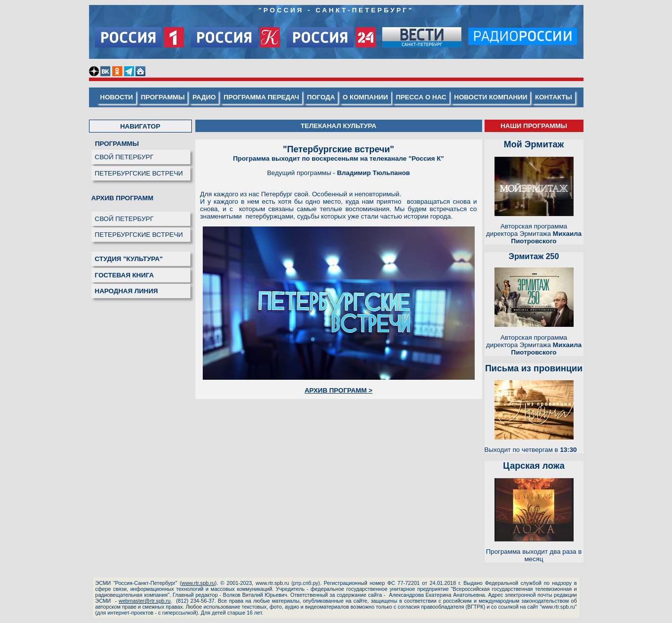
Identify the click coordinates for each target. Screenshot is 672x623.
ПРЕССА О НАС (421, 97)
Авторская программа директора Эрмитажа (534, 234)
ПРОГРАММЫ (163, 97)
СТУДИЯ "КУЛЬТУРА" (129, 259)
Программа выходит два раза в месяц (534, 555)
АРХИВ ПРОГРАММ (123, 198)
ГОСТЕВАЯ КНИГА (125, 275)
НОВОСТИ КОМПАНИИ (491, 97)
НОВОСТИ (116, 97)
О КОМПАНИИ (365, 97)
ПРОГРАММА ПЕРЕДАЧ (261, 97)
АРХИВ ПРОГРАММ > (338, 390)
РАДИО (204, 97)
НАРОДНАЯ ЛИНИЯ (127, 291)
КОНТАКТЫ (554, 97)
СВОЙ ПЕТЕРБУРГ (124, 157)
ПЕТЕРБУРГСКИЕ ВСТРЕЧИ (139, 173)
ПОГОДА (321, 97)
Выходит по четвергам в (531, 450)
